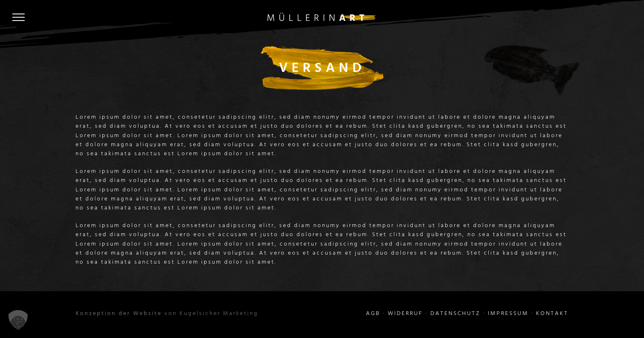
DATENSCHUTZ (455, 314)
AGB (373, 314)
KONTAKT (552, 314)
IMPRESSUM (508, 314)
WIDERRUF (405, 314)
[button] (18, 320)
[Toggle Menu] (18, 17)
